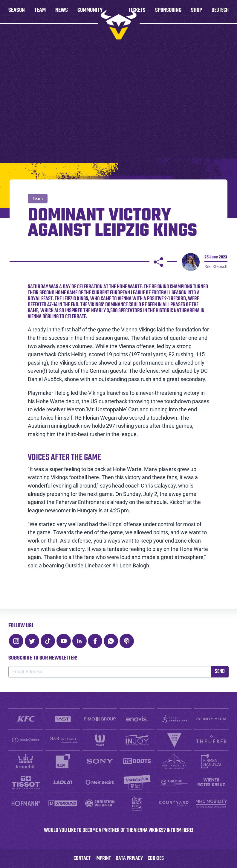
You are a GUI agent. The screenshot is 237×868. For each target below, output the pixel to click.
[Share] (158, 262)
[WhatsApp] (111, 641)
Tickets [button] (137, 12)
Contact (82, 859)
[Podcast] (127, 641)
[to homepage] (119, 25)
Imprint (103, 859)
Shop (197, 12)
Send (220, 672)
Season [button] (17, 12)
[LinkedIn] (79, 641)
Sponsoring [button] (168, 12)
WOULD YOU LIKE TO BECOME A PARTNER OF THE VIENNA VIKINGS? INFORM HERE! (119, 830)
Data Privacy (129, 859)
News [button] (62, 12)
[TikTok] (48, 641)
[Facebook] (95, 641)
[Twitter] (32, 641)
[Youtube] (64, 641)
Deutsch (220, 12)
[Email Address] (110, 672)
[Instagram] (16, 641)
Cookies (156, 859)
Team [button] (40, 12)
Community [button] (90, 12)
